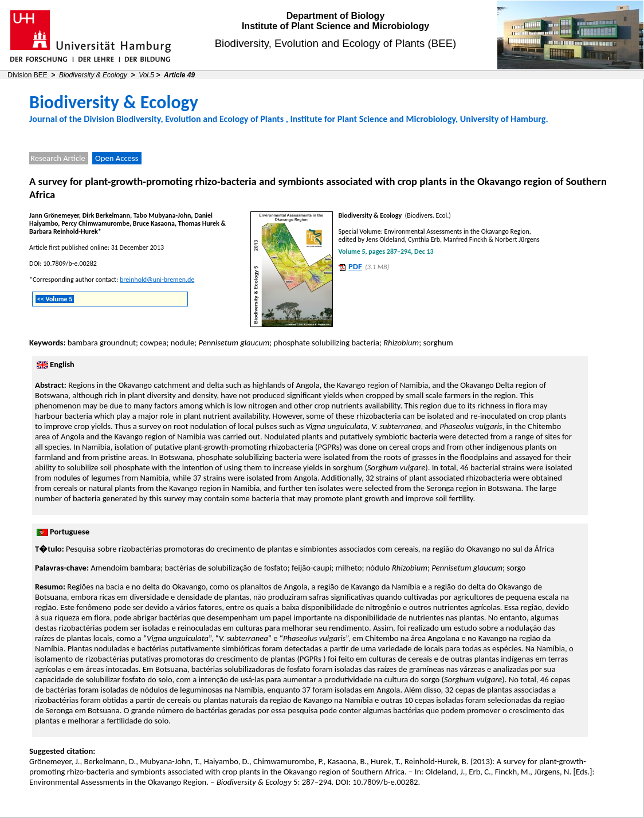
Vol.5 (146, 75)
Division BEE (27, 75)
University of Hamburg (503, 119)
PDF (355, 266)
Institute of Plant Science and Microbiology (335, 26)
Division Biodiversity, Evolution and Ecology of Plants (184, 119)
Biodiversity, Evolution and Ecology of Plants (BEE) (336, 43)
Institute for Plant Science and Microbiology (373, 119)
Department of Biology (336, 16)
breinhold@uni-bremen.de (157, 280)
